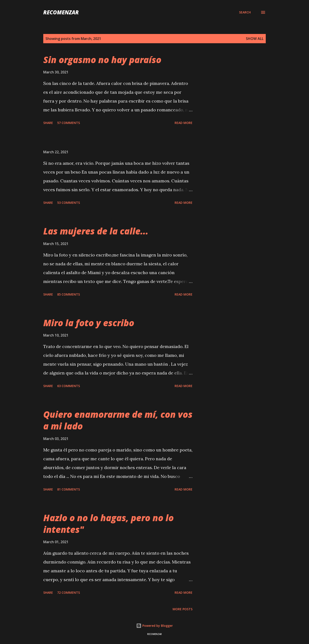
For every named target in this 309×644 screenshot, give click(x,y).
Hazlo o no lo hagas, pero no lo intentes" (108, 524)
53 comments (69, 203)
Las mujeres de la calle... (96, 231)
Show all (255, 39)
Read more (184, 123)
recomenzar (61, 12)
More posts (183, 609)
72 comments (69, 593)
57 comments (69, 123)
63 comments (69, 386)
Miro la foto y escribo (89, 323)
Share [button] (48, 123)
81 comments (69, 489)
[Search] (245, 12)
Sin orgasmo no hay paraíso (102, 60)
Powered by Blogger (154, 626)
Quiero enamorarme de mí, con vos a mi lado (118, 420)
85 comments (69, 294)
